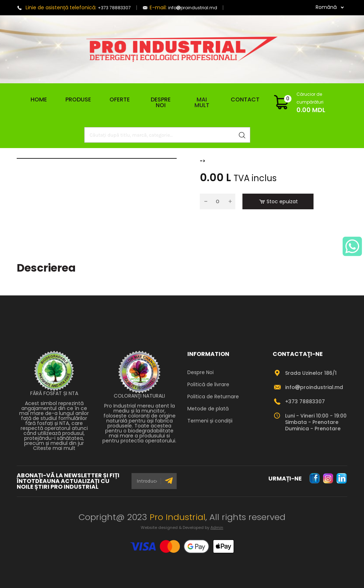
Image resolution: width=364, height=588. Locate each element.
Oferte (120, 99)
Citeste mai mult (54, 448)
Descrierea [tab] (46, 268)
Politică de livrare (208, 384)
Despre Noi (161, 102)
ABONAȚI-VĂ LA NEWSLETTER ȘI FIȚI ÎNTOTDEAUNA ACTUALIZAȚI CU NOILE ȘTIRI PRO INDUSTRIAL (68, 481)
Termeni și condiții (210, 421)
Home (36, 100)
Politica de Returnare (213, 397)
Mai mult (202, 103)
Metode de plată (208, 409)
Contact (245, 99)
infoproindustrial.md (193, 8)
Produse (78, 100)
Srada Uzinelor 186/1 (311, 373)
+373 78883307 (114, 8)
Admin (217, 527)
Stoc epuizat (278, 201)
